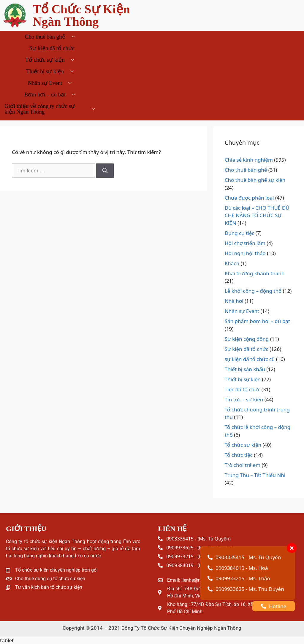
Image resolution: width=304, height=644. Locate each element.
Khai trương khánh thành (255, 273)
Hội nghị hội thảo (245, 253)
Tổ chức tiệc (239, 455)
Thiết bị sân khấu (245, 369)
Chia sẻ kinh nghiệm (249, 160)
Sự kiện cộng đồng (247, 339)
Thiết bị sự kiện (52, 71)
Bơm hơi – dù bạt (52, 94)
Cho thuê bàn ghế (52, 37)
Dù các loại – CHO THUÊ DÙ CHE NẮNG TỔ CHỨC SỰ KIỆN (257, 215)
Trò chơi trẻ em (243, 465)
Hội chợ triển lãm (245, 243)
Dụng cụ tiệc (240, 233)
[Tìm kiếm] (105, 171)
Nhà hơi (234, 301)
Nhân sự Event (52, 83)
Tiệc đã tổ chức (243, 389)
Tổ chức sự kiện (52, 60)
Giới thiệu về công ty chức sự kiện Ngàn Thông (52, 109)
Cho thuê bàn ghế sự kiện (255, 180)
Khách (232, 263)
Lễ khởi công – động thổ (253, 291)
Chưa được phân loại (249, 198)
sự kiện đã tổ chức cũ (250, 359)
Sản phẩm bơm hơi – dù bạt (257, 321)
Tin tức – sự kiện (244, 399)
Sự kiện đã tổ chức (52, 48)
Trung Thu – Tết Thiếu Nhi (255, 475)
